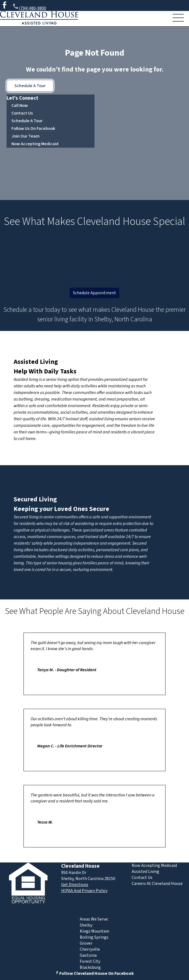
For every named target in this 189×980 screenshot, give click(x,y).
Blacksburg (90, 967)
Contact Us (22, 113)
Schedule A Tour (30, 86)
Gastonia (88, 955)
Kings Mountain (94, 931)
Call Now (20, 105)
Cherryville (90, 949)
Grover (86, 943)
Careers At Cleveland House (157, 884)
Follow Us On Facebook (33, 128)
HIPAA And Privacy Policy (84, 891)
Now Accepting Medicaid (35, 144)
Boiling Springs (94, 937)
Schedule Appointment (94, 293)
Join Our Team (26, 136)
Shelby (86, 925)
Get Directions (75, 885)
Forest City (90, 961)
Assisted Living (36, 362)
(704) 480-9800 (29, 7)
